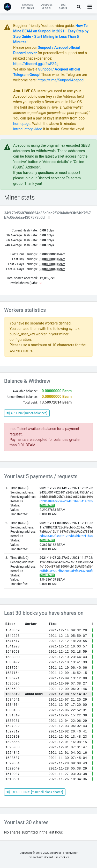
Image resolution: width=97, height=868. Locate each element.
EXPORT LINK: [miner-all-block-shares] (35, 792)
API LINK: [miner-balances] (27, 413)
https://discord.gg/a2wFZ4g (36, 64)
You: (64, 7)
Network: (28, 7)
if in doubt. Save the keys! (63, 129)
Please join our (25, 47)
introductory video (28, 129)
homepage (22, 124)
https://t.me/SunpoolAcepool (61, 80)
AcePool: (47, 7)
